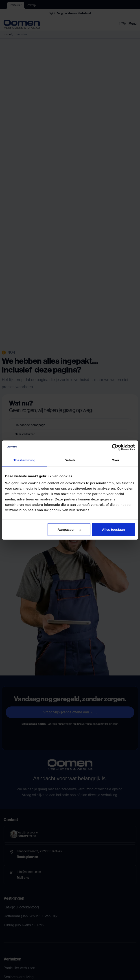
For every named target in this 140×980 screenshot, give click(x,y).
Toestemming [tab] (25, 460)
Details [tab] (70, 460)
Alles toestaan (114, 529)
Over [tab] (115, 460)
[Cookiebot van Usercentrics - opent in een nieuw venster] (115, 447)
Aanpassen (69, 529)
